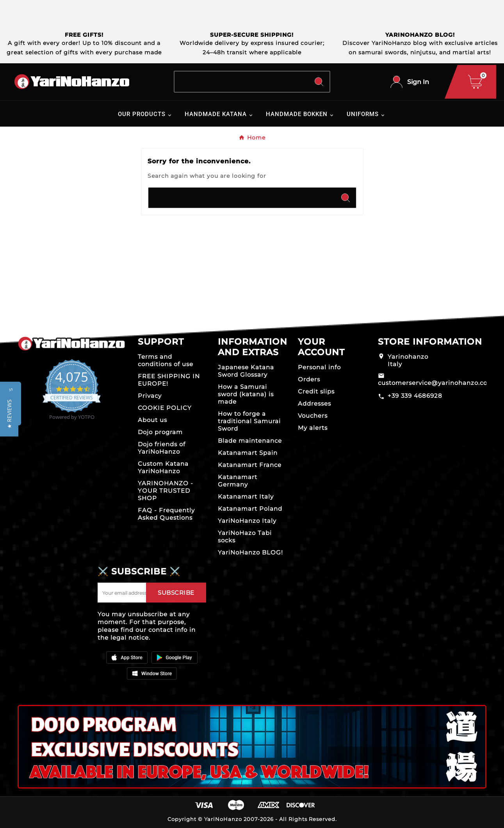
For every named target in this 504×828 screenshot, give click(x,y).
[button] (9, 414)
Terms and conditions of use (166, 360)
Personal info (319, 367)
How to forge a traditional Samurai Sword (249, 421)
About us (152, 420)
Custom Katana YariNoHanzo (163, 467)
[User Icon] (410, 82)
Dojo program (160, 432)
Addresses (314, 403)
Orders (309, 379)
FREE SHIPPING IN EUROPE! (169, 380)
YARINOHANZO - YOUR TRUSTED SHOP (166, 491)
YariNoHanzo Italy (247, 521)
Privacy (150, 396)
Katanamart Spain (248, 453)
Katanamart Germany (238, 481)
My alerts (313, 428)
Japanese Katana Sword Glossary (246, 371)
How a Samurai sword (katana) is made (246, 394)
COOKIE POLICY (165, 408)
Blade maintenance (250, 441)
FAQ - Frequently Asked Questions (166, 514)
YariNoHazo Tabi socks (245, 537)
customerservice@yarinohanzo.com (436, 383)
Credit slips (316, 391)
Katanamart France (250, 465)
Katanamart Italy (246, 496)
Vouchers (313, 416)
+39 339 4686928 (415, 396)
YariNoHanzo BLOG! (250, 552)
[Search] (241, 82)
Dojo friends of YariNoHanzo (162, 448)
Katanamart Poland (250, 509)
